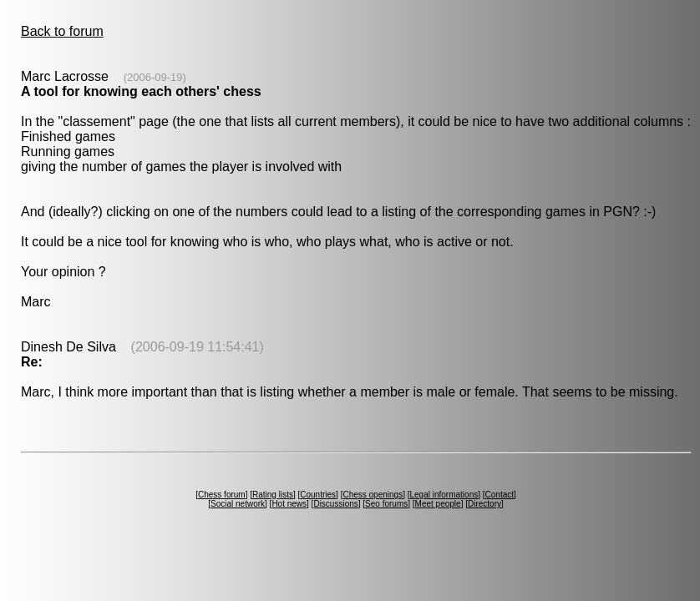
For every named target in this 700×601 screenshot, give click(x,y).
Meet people (438, 504)
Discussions (335, 504)
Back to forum (62, 31)
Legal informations (444, 495)
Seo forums (386, 504)
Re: (32, 362)
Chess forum (222, 495)
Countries (318, 495)
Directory (484, 504)
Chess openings (373, 495)
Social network (238, 504)
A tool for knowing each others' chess (141, 91)
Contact (500, 495)
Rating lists (273, 495)
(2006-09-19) (155, 77)
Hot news (289, 504)
